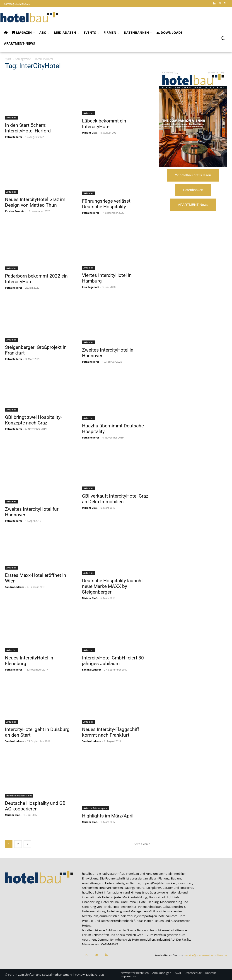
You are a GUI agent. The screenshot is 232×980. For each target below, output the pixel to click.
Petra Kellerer (14, 137)
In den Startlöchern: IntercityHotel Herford (28, 128)
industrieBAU (166, 939)
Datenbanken (193, 190)
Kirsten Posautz (15, 211)
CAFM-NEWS (110, 944)
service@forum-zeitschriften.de (206, 955)
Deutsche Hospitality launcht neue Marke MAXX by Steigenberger (112, 586)
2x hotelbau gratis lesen (193, 175)
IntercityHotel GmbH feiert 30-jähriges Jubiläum (114, 661)
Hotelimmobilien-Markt (19, 796)
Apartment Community (98, 939)
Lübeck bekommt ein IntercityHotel (104, 124)
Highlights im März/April (108, 816)
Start (8, 59)
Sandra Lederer (14, 587)
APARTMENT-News (193, 205)
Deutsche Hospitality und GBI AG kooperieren (36, 806)
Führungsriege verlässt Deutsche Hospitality (106, 204)
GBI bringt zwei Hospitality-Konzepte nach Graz (33, 420)
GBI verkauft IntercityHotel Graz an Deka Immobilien (115, 499)
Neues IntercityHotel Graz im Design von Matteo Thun (35, 202)
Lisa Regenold (91, 287)
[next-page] (27, 844)
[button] (223, 38)
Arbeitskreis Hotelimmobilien (135, 939)
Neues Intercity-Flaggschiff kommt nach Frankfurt (111, 732)
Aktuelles (11, 117)
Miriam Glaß (90, 133)
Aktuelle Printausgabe (95, 808)
